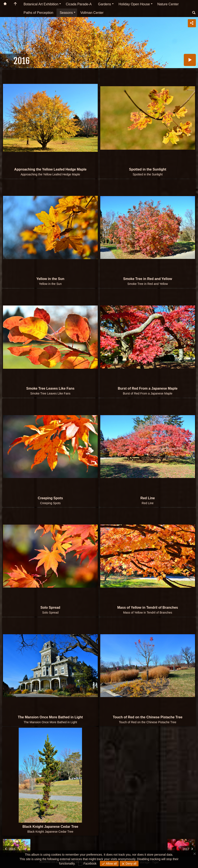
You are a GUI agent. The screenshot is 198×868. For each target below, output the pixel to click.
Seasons (66, 13)
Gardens (105, 4)
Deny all (130, 864)
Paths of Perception (38, 13)
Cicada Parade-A (79, 4)
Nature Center (168, 4)
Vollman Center (92, 13)
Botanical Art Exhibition (41, 4)
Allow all (111, 864)
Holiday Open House (134, 4)
